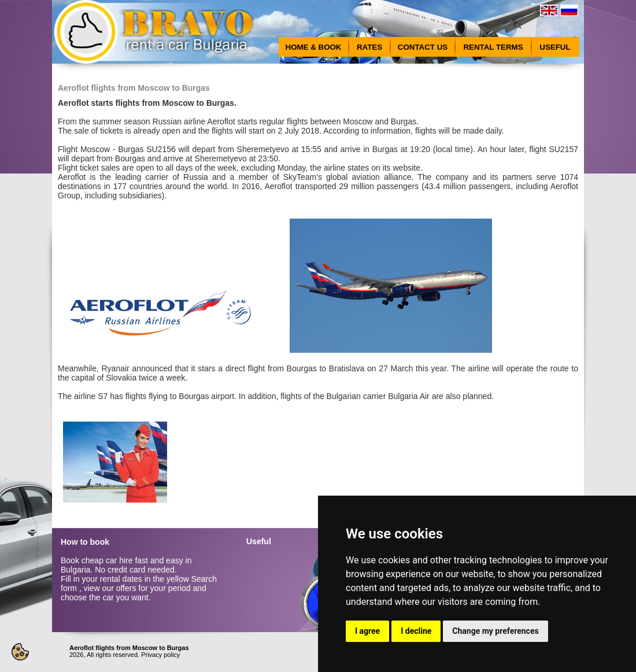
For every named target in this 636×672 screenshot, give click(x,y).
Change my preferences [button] (495, 631)
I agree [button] (367, 631)
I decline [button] (416, 631)
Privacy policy (160, 655)
